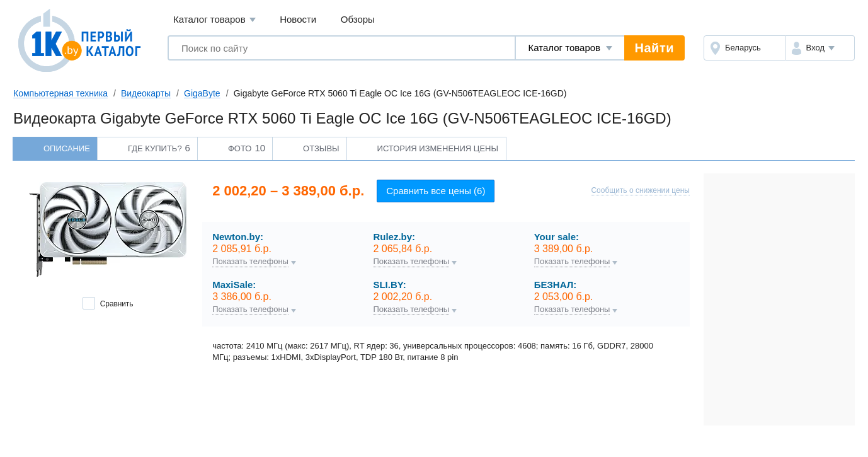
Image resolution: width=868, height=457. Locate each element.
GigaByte (202, 93)
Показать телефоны (250, 262)
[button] (820, 48)
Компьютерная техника (60, 93)
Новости (298, 19)
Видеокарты (146, 93)
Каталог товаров (214, 20)
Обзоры (358, 19)
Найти (654, 48)
